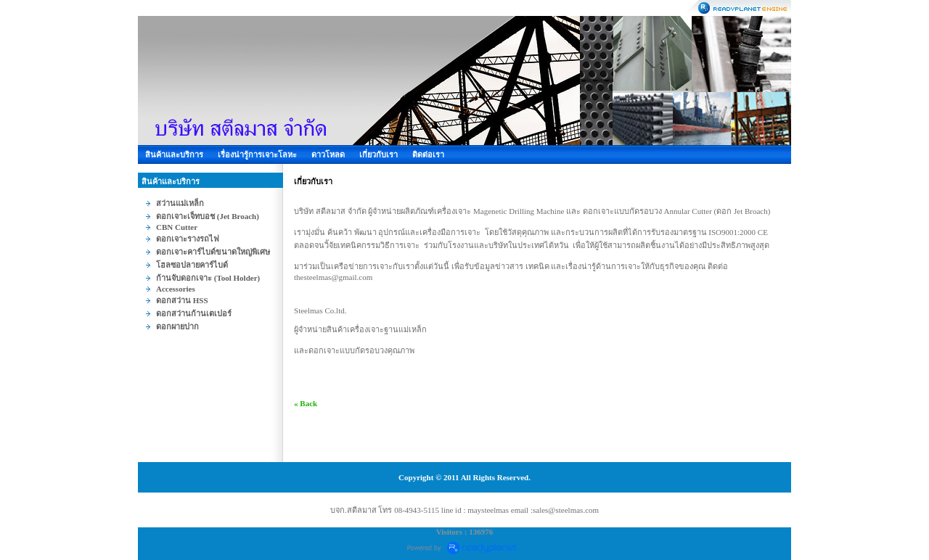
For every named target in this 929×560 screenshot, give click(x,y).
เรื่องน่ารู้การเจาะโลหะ (257, 155)
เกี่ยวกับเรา (378, 155)
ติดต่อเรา (428, 155)
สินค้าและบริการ (174, 155)
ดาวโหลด (328, 155)
